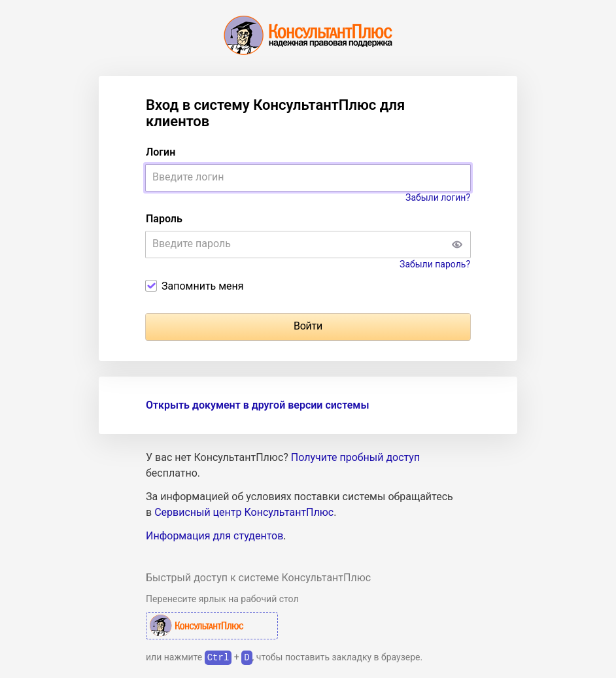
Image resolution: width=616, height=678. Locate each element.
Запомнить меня (203, 286)
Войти (308, 326)
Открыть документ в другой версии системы (257, 405)
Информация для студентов (214, 536)
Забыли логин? (438, 197)
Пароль (164, 219)
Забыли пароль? (435, 264)
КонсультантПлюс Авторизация (212, 626)
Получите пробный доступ (355, 457)
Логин (161, 152)
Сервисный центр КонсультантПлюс (244, 512)
